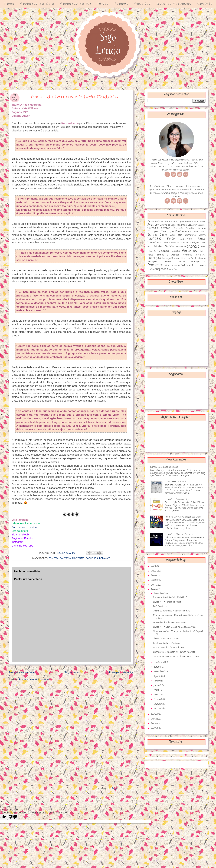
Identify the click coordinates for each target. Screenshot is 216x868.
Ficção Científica (180, 239)
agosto (158, 676)
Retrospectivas (198, 262)
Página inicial (72, 672)
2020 (154, 571)
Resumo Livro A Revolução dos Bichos (184, 517)
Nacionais (78, 558)
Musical (179, 247)
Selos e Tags (189, 266)
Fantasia (65, 558)
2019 (154, 576)
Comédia (54, 558)
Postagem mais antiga (121, 672)
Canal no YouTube (22, 546)
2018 (154, 580)
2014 (154, 719)
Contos (166, 228)
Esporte (202, 235)
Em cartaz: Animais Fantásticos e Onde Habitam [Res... (178, 617)
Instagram (17, 542)
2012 (154, 728)
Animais (189, 222)
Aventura (153, 225)
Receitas (143, 4)
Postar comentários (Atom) (35, 679)
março (158, 699)
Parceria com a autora (25, 527)
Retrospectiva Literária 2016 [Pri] (170, 597)
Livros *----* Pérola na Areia (167, 602)
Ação (150, 222)
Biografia (182, 225)
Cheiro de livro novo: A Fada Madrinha (172, 611)
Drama (179, 232)
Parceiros (92, 558)
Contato (205, 4)
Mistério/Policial (164, 247)
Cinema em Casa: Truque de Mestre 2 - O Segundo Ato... (179, 633)
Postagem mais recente (22, 672)
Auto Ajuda (200, 222)
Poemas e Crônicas (168, 255)
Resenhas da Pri (76, 4)
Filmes (103, 4)
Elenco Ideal (176, 235)
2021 (154, 566)
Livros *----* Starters (175, 482)
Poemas (122, 4)
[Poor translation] (13, 817)
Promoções (154, 258)
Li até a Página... (192, 243)
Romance (105, 558)
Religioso (153, 261)
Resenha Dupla (175, 262)
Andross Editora (164, 222)
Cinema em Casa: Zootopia (166, 643)
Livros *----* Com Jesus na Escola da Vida (174, 627)
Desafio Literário (196, 228)
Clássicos (202, 225)
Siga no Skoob (20, 534)
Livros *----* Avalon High (177, 499)
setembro (159, 672)
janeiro (158, 709)
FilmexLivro (154, 243)
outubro (158, 667)
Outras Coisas (171, 251)
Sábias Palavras (172, 266)
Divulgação (167, 232)
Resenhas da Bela (37, 4)
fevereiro (159, 704)
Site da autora (20, 531)
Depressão (178, 228)
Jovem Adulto (176, 243)
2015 (154, 714)
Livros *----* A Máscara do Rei (168, 648)
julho (157, 681)
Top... (176, 269)
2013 (154, 724)
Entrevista (190, 235)
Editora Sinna (157, 235)
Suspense (160, 269)
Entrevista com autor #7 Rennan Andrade (174, 652)
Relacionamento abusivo (193, 258)
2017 (154, 585)
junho (157, 685)
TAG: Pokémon (160, 606)
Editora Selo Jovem (195, 232)
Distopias (153, 232)
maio (157, 690)
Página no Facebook (24, 538)
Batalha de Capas (168, 225)
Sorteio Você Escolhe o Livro (164, 467)
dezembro (159, 594)
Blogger (115, 788)
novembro (159, 662)
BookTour (192, 225)
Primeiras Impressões (194, 255)
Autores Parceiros (174, 4)
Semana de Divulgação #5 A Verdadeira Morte (176, 657)
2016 (154, 590)
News (157, 251)
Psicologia (166, 258)
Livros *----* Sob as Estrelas (179, 534)
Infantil (166, 243)
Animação (179, 222)
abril (156, 695)
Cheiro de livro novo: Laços (166, 639)
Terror (170, 269)
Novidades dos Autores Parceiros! (170, 623)
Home (9, 4)
